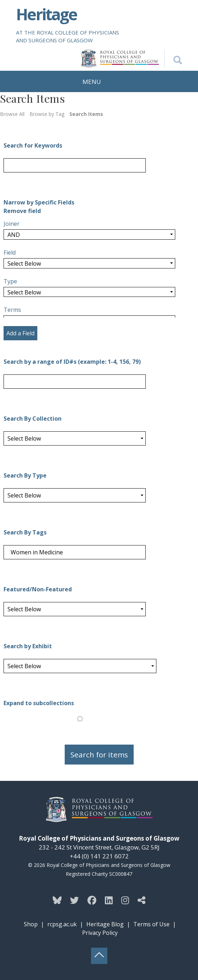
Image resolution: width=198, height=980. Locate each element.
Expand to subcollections (39, 703)
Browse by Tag (47, 114)
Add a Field (20, 333)
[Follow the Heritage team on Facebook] (92, 900)
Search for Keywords (33, 145)
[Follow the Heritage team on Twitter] (74, 900)
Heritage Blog (105, 924)
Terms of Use (151, 924)
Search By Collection (33, 419)
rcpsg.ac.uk (62, 924)
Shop (31, 924)
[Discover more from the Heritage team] (141, 900)
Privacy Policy (100, 933)
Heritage (46, 14)
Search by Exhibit (28, 646)
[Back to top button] (99, 956)
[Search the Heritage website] (173, 58)
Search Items (86, 114)
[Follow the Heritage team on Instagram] (125, 900)
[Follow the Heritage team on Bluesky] (57, 900)
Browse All (12, 114)
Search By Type (25, 475)
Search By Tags (25, 532)
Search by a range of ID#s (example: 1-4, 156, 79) (72, 362)
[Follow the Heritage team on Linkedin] (109, 900)
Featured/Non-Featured (38, 589)
